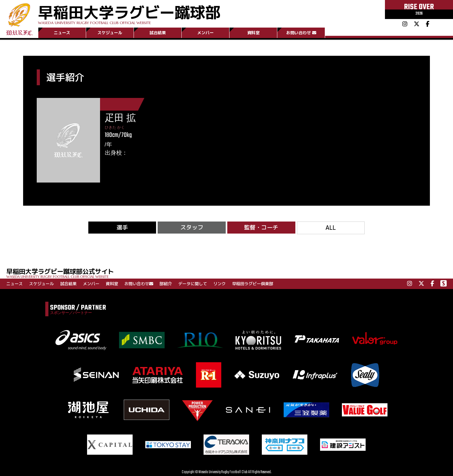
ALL (331, 228)
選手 (122, 227)
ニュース (62, 33)
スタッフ (192, 227)
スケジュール (110, 33)
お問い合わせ (301, 33)
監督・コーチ (261, 227)
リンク (220, 284)
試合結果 (158, 33)
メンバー (205, 33)
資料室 (253, 33)
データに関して (193, 284)
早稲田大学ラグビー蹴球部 (129, 13)
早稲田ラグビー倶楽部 (253, 284)
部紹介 (166, 284)
